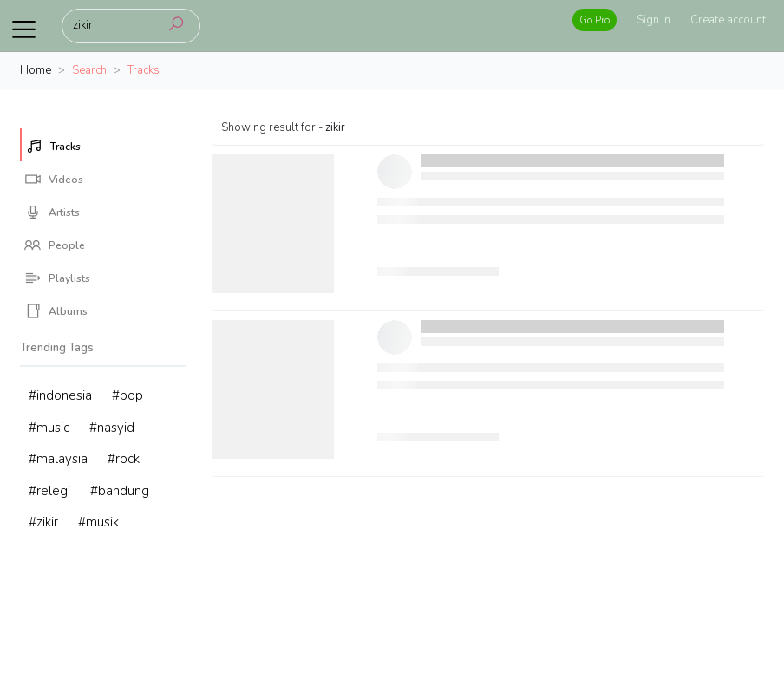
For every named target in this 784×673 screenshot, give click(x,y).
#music (49, 428)
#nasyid (112, 428)
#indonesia (60, 395)
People (55, 245)
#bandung (120, 491)
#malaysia (58, 459)
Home (36, 70)
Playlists (57, 278)
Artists (52, 212)
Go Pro (595, 20)
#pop (127, 395)
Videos (54, 180)
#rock (124, 459)
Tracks (53, 147)
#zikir (43, 522)
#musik (98, 522)
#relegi (49, 491)
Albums (56, 311)
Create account (728, 20)
